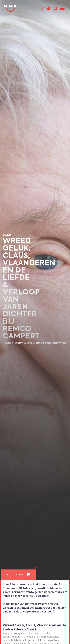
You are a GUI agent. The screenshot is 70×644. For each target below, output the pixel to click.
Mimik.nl (15, 8)
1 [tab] (35, 568)
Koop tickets (16, 574)
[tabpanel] (35, 290)
